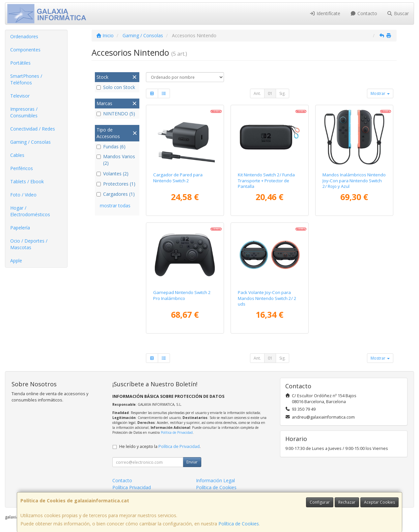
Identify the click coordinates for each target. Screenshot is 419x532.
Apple (16, 261)
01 (270, 93)
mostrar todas (115, 206)
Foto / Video (23, 195)
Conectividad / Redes (33, 129)
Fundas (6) (111, 147)
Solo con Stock (116, 87)
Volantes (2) (112, 174)
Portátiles (20, 63)
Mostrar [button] (380, 93)
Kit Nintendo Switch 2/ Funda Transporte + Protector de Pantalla (266, 180)
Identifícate (325, 13)
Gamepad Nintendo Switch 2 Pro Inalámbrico (182, 295)
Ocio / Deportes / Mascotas (29, 244)
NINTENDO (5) (116, 114)
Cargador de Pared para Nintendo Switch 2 (178, 177)
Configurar (320, 502)
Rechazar (347, 502)
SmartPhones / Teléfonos (26, 79)
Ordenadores (24, 36)
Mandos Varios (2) (116, 160)
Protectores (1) (116, 184)
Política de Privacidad (177, 432)
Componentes (25, 50)
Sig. (282, 93)
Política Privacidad (132, 487)
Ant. (257, 93)
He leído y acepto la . (160, 446)
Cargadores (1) (116, 194)
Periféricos (22, 168)
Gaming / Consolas (30, 142)
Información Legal (215, 480)
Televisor (20, 96)
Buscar (398, 13)
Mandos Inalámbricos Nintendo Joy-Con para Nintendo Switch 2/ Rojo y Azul (354, 180)
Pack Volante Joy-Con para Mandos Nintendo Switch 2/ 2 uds (267, 298)
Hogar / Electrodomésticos (30, 211)
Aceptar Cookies (379, 502)
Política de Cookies (239, 524)
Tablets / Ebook (27, 181)
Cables (17, 155)
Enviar (192, 462)
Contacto (364, 13)
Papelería (20, 228)
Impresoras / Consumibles (24, 112)
